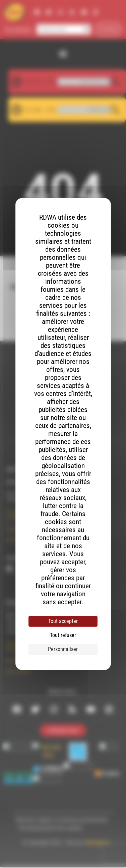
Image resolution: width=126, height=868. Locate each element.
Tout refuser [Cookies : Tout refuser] (63, 635)
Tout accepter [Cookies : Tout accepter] (63, 621)
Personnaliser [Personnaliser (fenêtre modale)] (63, 649)
